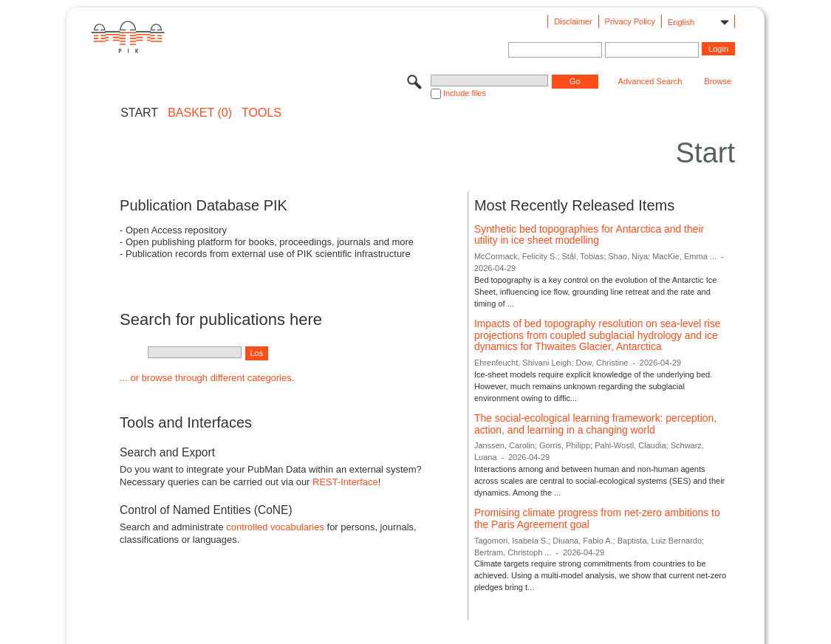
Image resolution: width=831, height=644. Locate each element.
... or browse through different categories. (207, 378)
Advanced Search (650, 81)
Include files (465, 93)
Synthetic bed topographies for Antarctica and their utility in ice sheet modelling (589, 235)
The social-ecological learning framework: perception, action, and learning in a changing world (595, 424)
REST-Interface (345, 482)
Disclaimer (573, 21)
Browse (718, 81)
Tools (261, 113)
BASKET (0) (200, 113)
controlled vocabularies (275, 527)
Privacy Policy (630, 21)
